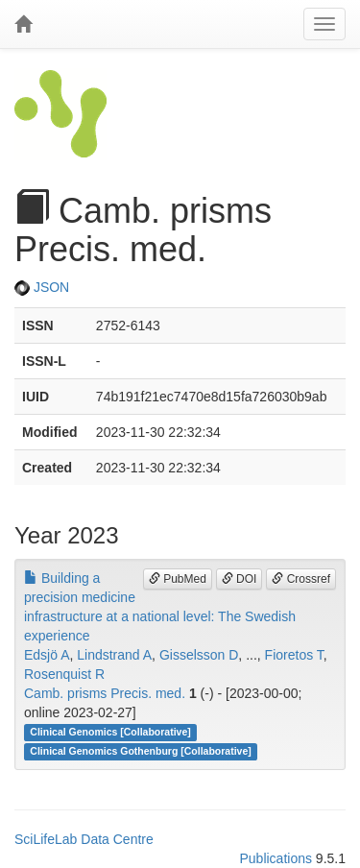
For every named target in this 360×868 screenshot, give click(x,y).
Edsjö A (47, 655)
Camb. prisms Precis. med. (105, 693)
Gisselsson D (199, 655)
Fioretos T (294, 655)
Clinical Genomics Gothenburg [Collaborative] (140, 752)
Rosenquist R (64, 674)
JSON (42, 287)
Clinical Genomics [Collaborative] (110, 733)
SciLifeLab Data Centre (84, 839)
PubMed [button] (178, 579)
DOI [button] (240, 579)
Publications (276, 858)
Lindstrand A (114, 655)
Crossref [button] (301, 579)
